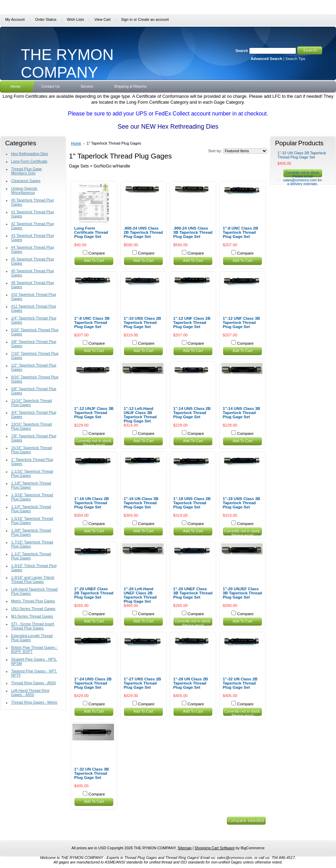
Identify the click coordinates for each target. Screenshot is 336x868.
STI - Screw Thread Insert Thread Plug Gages (33, 626)
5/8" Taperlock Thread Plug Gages (34, 391)
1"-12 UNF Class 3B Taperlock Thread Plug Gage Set (241, 323)
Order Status (46, 19)
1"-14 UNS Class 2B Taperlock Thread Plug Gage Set (192, 413)
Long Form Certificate (29, 161)
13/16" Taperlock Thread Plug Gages (32, 426)
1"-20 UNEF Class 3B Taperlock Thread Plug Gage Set (193, 593)
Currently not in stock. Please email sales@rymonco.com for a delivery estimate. (94, 447)
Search (242, 51)
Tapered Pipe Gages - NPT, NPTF (34, 673)
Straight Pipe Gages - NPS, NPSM (34, 661)
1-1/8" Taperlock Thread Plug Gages (31, 485)
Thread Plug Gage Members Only (26, 171)
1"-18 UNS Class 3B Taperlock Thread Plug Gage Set (241, 503)
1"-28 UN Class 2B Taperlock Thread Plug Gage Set (191, 683)
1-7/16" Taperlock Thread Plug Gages (32, 544)
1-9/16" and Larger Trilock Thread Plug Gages (33, 579)
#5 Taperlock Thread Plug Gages (33, 261)
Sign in (127, 19)
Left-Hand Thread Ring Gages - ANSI (30, 693)
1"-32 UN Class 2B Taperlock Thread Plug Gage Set (240, 683)
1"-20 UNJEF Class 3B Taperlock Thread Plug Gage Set (242, 593)
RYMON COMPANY (67, 63)
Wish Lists (76, 19)
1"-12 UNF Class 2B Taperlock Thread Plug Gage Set (192, 323)
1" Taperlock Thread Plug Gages (32, 462)
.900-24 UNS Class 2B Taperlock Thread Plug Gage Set (143, 232)
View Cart (102, 19)
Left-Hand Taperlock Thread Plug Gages (34, 591)
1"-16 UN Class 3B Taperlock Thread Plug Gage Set (141, 503)
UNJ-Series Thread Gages (33, 609)
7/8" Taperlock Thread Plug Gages (34, 438)
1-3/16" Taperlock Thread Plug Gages (32, 497)
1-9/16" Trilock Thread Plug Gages (34, 568)
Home (76, 143)
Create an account (153, 19)
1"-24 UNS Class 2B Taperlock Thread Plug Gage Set (93, 683)
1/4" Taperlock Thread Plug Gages (34, 320)
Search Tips (295, 59)
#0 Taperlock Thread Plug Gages (33, 202)
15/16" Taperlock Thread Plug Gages (32, 450)
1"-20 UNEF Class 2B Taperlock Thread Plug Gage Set (94, 593)
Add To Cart (94, 260)
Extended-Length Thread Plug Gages (32, 638)
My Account (15, 19)
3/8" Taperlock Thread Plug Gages (34, 344)
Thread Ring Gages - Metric (34, 702)
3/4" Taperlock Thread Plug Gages (34, 414)
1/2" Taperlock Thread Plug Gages (34, 367)
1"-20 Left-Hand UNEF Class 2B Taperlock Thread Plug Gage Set (140, 595)
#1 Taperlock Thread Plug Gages (33, 214)
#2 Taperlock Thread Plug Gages (33, 226)
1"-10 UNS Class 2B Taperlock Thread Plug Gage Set (142, 323)
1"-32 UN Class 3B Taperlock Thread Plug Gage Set (91, 773)
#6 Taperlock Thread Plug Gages (33, 273)
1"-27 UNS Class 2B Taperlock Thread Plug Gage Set (142, 683)
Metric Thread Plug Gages (33, 601)
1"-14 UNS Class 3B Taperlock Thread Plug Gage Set (241, 413)
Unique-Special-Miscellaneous (24, 190)
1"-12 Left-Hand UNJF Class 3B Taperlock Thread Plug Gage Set (140, 415)
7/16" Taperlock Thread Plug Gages (35, 355)
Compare (97, 253)
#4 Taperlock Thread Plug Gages (33, 249)
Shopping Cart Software (215, 848)
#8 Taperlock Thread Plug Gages (33, 285)
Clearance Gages (26, 181)
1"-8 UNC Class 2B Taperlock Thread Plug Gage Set (240, 232)
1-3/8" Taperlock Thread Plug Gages (31, 532)
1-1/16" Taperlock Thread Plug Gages (32, 473)
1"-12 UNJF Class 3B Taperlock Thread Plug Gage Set (94, 413)
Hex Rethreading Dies (29, 154)
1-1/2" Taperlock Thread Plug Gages (31, 556)
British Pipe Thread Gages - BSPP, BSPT (34, 650)
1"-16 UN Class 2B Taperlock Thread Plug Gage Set (91, 503)
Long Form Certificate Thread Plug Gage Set (91, 232)
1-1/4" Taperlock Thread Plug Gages (31, 509)
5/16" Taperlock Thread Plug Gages (35, 332)
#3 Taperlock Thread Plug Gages (33, 238)
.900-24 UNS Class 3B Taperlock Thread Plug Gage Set (193, 232)
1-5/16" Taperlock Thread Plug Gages (32, 521)
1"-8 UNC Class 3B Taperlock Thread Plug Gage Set (92, 323)
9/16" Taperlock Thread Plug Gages (35, 379)
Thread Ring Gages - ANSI (33, 683)
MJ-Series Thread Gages (32, 616)
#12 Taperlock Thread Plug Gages (34, 308)
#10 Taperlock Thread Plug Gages (34, 297)
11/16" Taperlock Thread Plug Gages (32, 403)
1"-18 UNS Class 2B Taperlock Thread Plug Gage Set (192, 503)
